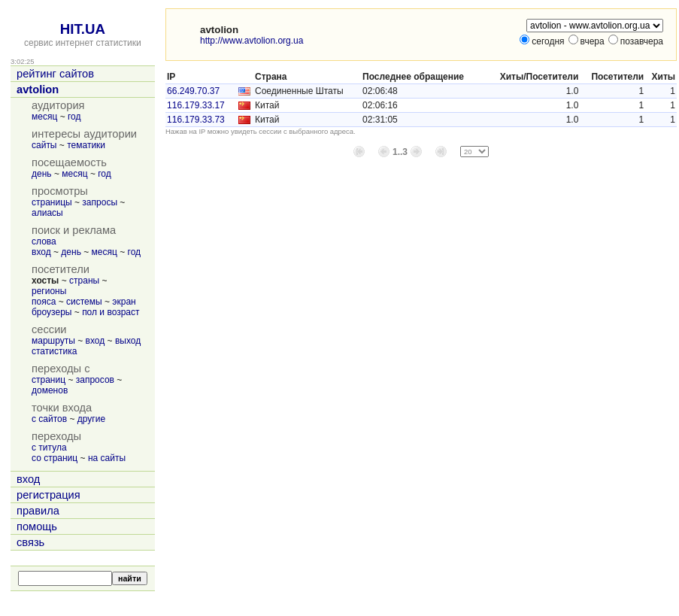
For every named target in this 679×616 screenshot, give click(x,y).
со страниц (55, 458)
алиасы (47, 213)
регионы (49, 291)
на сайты (107, 458)
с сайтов (49, 419)
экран (124, 302)
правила (38, 511)
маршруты (53, 341)
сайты (44, 145)
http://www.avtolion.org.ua (252, 41)
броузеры (52, 312)
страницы (52, 202)
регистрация (48, 495)
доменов (50, 390)
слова (44, 241)
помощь (37, 526)
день (42, 174)
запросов (95, 380)
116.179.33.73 (196, 120)
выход (128, 341)
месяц (44, 117)
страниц (48, 380)
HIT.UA (83, 29)
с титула (49, 448)
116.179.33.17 (196, 105)
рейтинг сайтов (55, 74)
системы (84, 302)
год (74, 117)
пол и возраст (111, 312)
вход (41, 252)
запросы (100, 202)
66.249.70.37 (193, 91)
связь (30, 542)
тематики (86, 145)
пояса (44, 302)
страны (84, 281)
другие (91, 419)
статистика (54, 351)
